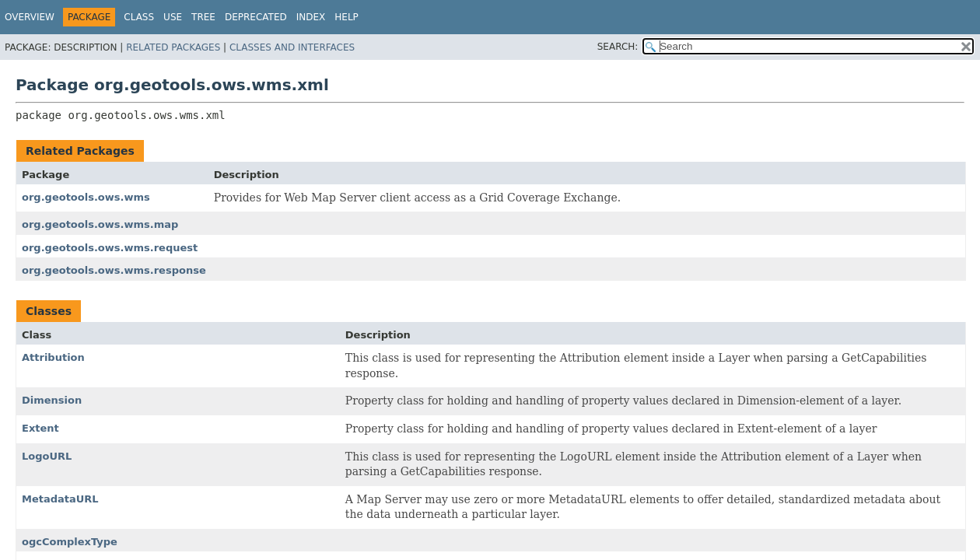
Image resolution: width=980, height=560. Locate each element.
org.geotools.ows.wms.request (110, 248)
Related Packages (173, 47)
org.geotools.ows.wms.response (114, 270)
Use (173, 17)
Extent (40, 428)
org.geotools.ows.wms (86, 197)
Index (311, 17)
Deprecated (256, 17)
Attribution (53, 357)
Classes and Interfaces (292, 47)
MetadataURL (60, 499)
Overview (30, 17)
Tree (203, 17)
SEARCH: (618, 47)
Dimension (52, 400)
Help (346, 17)
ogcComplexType (70, 542)
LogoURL (47, 456)
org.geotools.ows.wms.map (100, 224)
